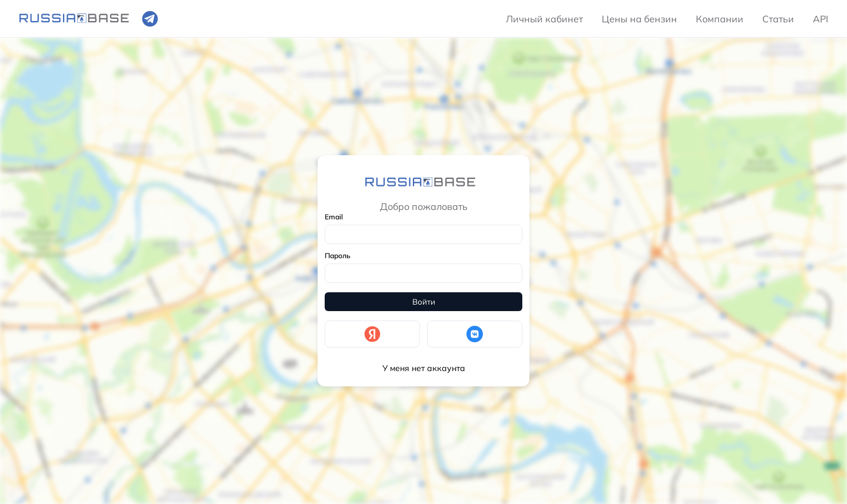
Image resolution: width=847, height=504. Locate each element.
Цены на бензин (639, 19)
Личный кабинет (544, 19)
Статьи (778, 19)
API (821, 19)
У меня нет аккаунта (424, 368)
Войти (424, 302)
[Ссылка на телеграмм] (150, 19)
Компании (720, 19)
